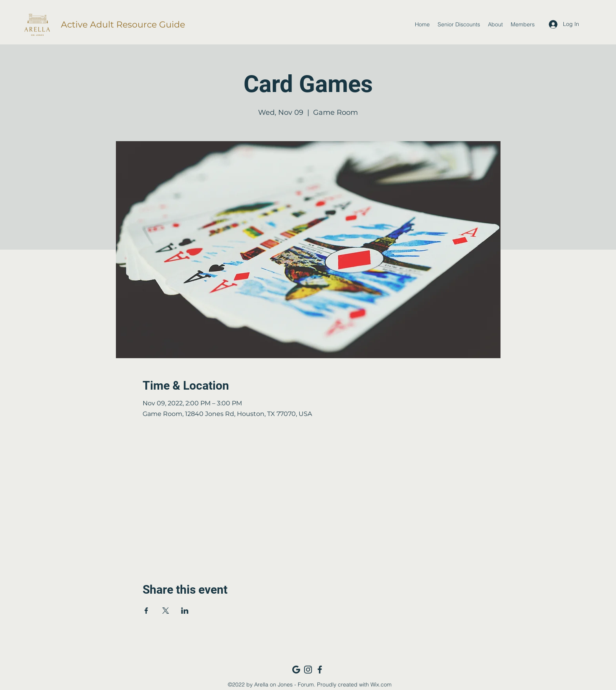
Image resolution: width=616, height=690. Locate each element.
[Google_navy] (296, 670)
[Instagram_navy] (308, 670)
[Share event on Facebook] (146, 611)
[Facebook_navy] (320, 670)
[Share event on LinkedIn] (185, 611)
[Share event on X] (166, 611)
